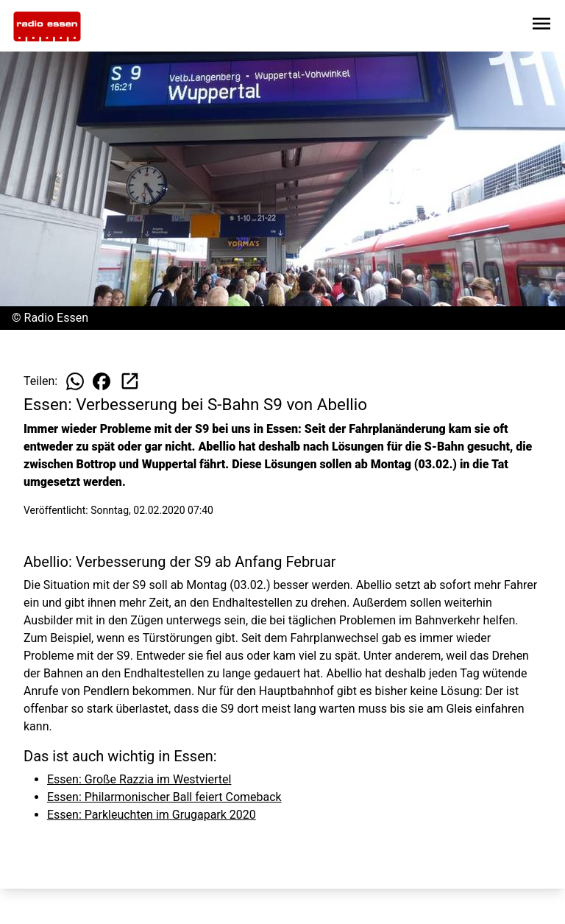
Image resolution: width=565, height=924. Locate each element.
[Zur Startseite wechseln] (47, 27)
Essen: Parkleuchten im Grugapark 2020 (152, 815)
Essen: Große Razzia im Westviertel (139, 779)
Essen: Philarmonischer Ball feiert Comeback (164, 797)
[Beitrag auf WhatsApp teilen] (75, 381)
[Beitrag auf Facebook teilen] (102, 381)
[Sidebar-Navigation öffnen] (541, 26)
